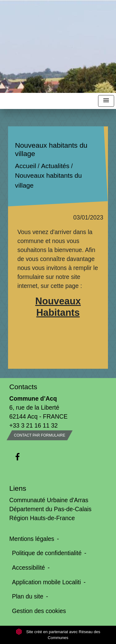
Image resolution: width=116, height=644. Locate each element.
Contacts (23, 387)
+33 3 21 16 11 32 (34, 425)
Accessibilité (29, 568)
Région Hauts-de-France (42, 518)
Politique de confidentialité (47, 553)
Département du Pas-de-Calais (50, 509)
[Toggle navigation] (106, 101)
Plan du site (28, 596)
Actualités (55, 166)
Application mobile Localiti (47, 582)
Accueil (26, 166)
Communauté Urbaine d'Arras (49, 500)
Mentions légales (32, 539)
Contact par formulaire (40, 435)
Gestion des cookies (39, 611)
